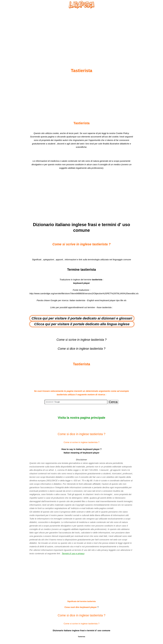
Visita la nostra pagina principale (81, 418)
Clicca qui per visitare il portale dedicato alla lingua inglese (82, 324)
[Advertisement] (81, 33)
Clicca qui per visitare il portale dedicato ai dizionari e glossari (82, 318)
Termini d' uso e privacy (73, 554)
